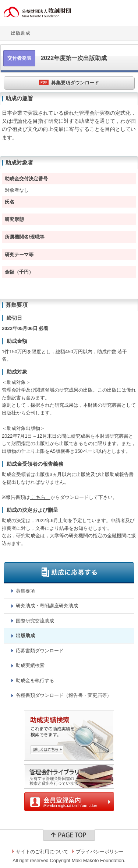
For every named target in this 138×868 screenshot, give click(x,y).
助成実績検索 (30, 665)
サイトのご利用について (42, 852)
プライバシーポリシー (100, 852)
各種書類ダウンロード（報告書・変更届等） (64, 695)
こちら (40, 497)
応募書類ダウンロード (40, 651)
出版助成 (21, 33)
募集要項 (25, 591)
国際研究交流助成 (35, 621)
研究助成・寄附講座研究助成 (47, 606)
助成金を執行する (35, 680)
